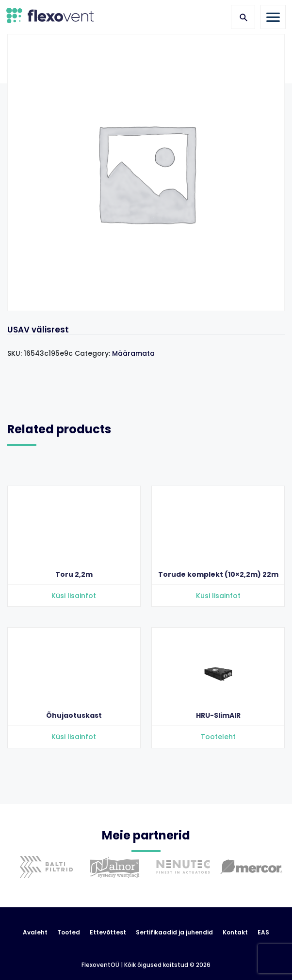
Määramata (133, 353)
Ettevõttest (108, 933)
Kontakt (235, 933)
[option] (44, 874)
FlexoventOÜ (100, 965)
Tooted (69, 933)
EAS (263, 933)
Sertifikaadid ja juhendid (174, 933)
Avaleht (35, 933)
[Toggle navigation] (273, 17)
